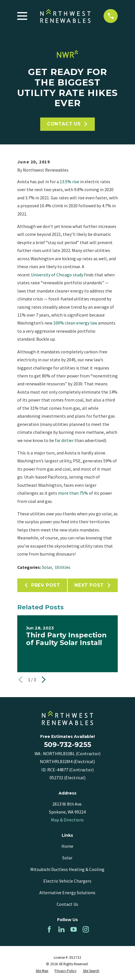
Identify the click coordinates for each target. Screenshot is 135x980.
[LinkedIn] (61, 929)
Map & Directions (67, 820)
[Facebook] (49, 929)
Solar (47, 567)
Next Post (93, 585)
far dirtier (64, 440)
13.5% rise (69, 182)
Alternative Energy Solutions (67, 893)
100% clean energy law (76, 323)
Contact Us (67, 124)
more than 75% (73, 493)
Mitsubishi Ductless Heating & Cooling (67, 869)
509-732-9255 (67, 745)
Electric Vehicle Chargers (67, 881)
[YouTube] (74, 929)
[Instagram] (86, 929)
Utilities (63, 567)
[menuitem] (42, 971)
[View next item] (44, 680)
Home (67, 846)
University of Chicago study (57, 275)
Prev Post (42, 585)
